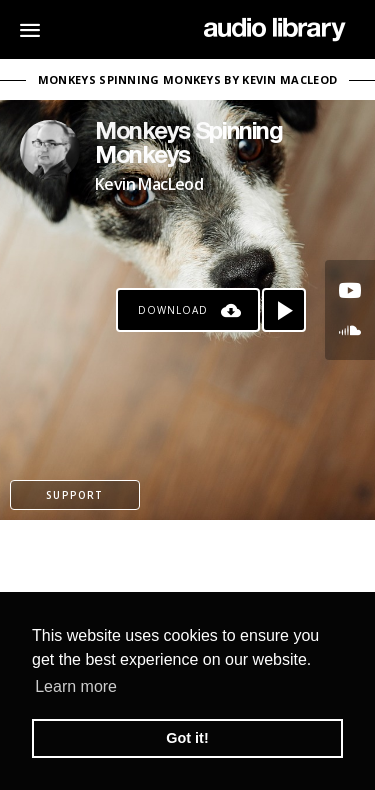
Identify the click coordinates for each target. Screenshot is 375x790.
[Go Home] (274, 30)
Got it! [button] (187, 738)
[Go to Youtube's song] (350, 290)
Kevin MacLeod (149, 184)
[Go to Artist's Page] (50, 150)
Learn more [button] (76, 686)
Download (173, 310)
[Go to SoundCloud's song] (350, 330)
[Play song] (284, 310)
